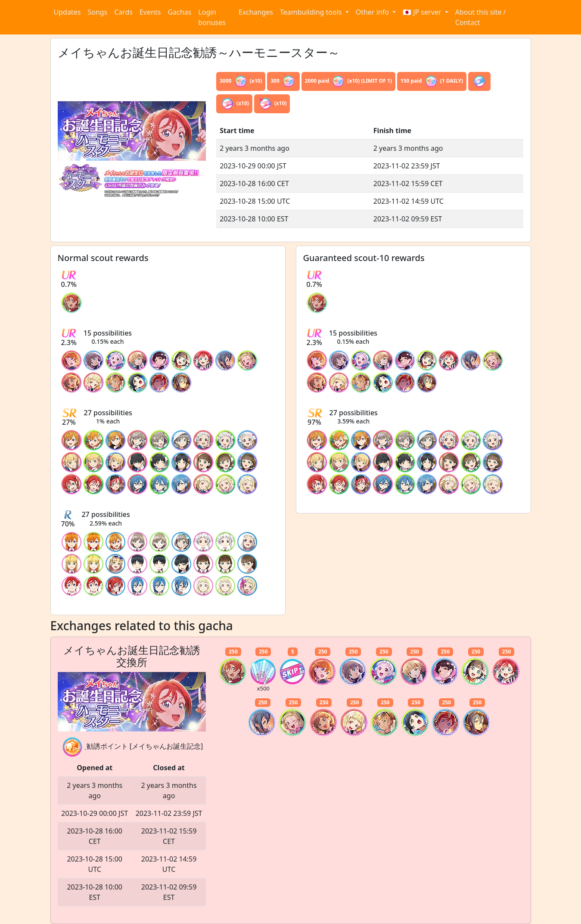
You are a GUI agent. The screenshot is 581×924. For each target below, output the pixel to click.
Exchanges (256, 12)
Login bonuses (212, 17)
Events (150, 12)
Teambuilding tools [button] (312, 12)
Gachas (179, 12)
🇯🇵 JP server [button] (423, 12)
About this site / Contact (481, 17)
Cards (123, 12)
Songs (97, 12)
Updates (67, 12)
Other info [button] (373, 12)
